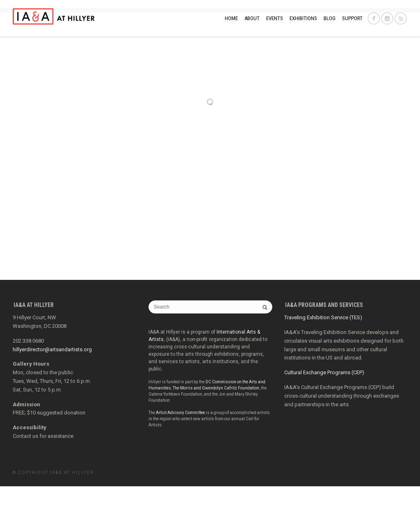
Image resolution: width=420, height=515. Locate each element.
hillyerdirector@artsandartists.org (52, 378)
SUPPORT (352, 18)
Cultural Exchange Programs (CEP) (324, 401)
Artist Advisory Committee (180, 441)
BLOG (330, 18)
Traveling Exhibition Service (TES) (323, 346)
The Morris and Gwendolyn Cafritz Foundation (216, 417)
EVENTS (275, 18)
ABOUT (252, 18)
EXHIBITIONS (303, 18)
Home (231, 18)
